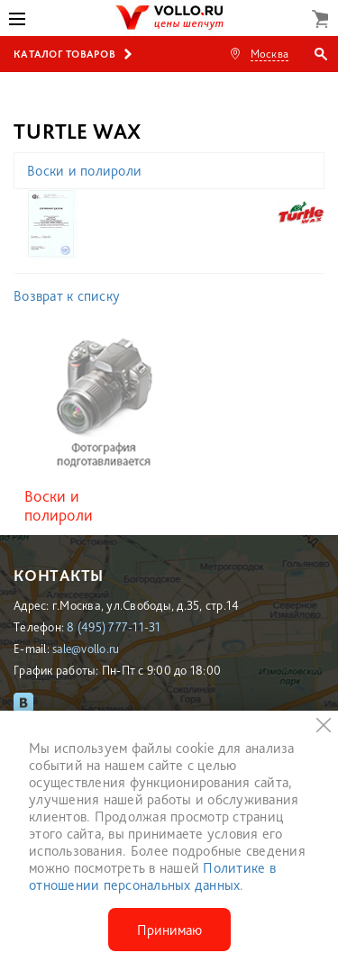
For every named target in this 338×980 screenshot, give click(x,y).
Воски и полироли (84, 171)
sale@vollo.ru (86, 649)
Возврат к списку (67, 296)
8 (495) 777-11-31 (114, 627)
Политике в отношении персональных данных (152, 876)
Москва (270, 54)
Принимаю (169, 930)
